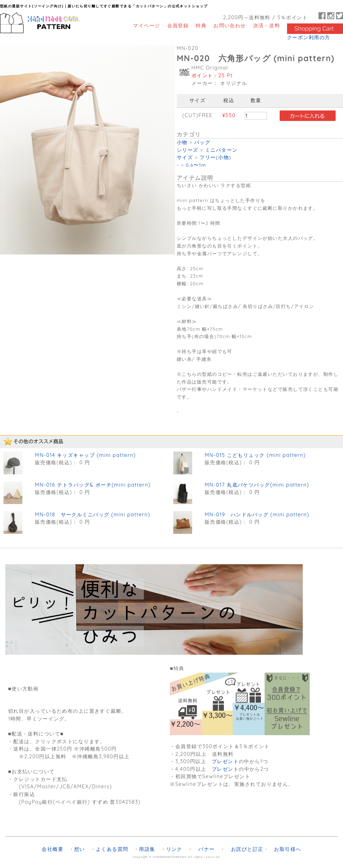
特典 (201, 25)
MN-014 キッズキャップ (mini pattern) (85, 455)
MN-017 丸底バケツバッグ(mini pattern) (257, 485)
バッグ (202, 142)
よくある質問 (112, 849)
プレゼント (225, 761)
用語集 (147, 849)
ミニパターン (221, 150)
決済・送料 (267, 25)
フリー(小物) (215, 157)
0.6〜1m (196, 165)
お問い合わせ (230, 25)
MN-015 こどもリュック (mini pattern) (255, 455)
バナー (206, 849)
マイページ (146, 25)
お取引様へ (288, 849)
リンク (174, 849)
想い (80, 849)
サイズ (185, 157)
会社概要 (52, 849)
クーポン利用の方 (309, 37)
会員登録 (178, 25)
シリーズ (188, 150)
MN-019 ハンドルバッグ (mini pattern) (257, 515)
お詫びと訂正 (247, 849)
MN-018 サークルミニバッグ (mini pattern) (93, 515)
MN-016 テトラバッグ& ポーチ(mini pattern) (93, 485)
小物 (182, 142)
